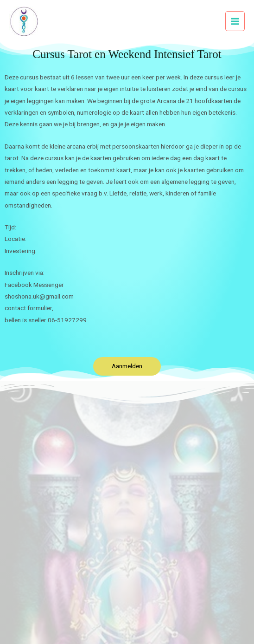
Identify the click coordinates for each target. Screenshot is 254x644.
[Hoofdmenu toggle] (235, 21)
